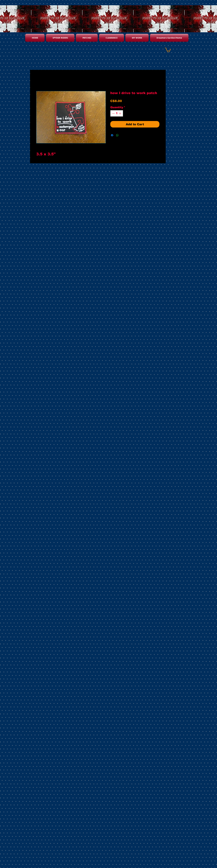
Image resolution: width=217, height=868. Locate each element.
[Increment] (120, 113)
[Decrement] (113, 113)
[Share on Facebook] (112, 135)
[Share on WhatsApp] (117, 135)
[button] (168, 50)
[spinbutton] (117, 113)
